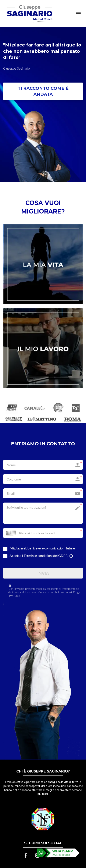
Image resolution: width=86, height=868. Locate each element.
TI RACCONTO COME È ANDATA (43, 91)
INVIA (43, 573)
